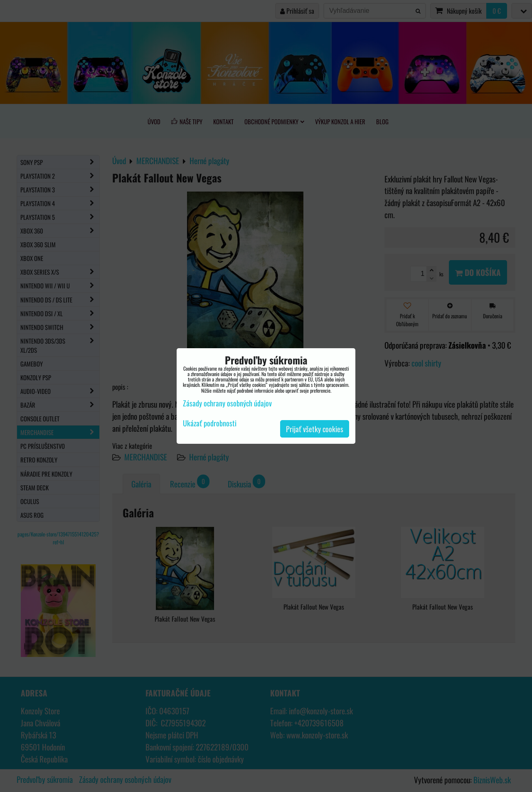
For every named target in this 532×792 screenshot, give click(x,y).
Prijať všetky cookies (315, 429)
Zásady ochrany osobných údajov (227, 403)
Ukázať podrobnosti (210, 423)
